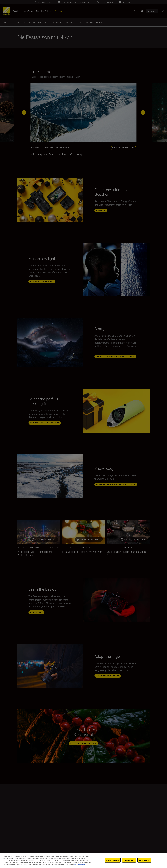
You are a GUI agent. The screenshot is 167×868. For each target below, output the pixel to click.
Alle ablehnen (129, 860)
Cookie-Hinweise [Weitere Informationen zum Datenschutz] (80, 864)
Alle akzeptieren (144, 860)
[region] (83, 860)
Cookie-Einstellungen (113, 860)
